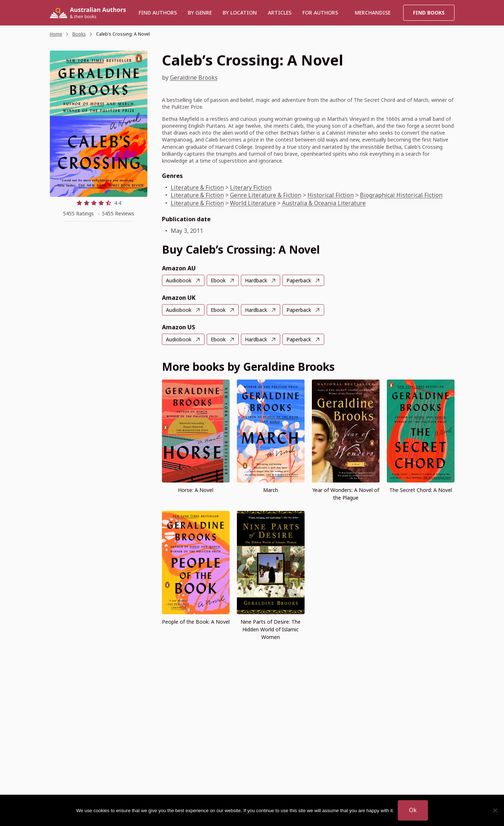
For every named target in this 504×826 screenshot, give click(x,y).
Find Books (429, 13)
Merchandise (373, 13)
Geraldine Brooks (194, 78)
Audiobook (179, 280)
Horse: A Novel (196, 490)
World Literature (253, 203)
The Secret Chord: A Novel (421, 490)
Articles (280, 13)
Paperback (299, 280)
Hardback (256, 280)
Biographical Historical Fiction (401, 195)
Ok (413, 810)
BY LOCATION (240, 13)
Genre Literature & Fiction (266, 195)
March (271, 490)
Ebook (218, 280)
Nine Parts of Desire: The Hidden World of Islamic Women (271, 629)
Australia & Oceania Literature (324, 203)
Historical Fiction (331, 195)
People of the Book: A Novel (196, 622)
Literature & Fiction (197, 187)
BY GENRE (200, 13)
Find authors (158, 13)
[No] (495, 810)
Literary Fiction (251, 187)
